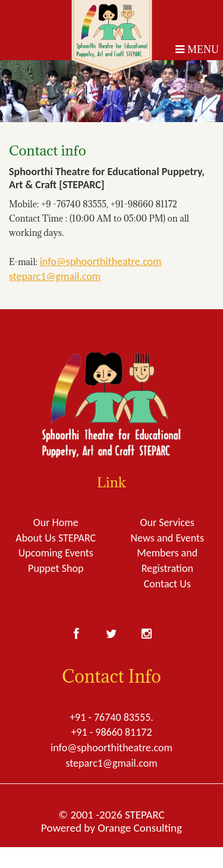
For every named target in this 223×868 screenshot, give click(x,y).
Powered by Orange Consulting (111, 828)
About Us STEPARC (56, 538)
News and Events (167, 538)
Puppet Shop (56, 568)
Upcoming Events (56, 553)
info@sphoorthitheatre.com (101, 262)
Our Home (56, 522)
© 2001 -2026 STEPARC (111, 815)
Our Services (167, 522)
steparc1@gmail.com (55, 276)
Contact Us (167, 584)
